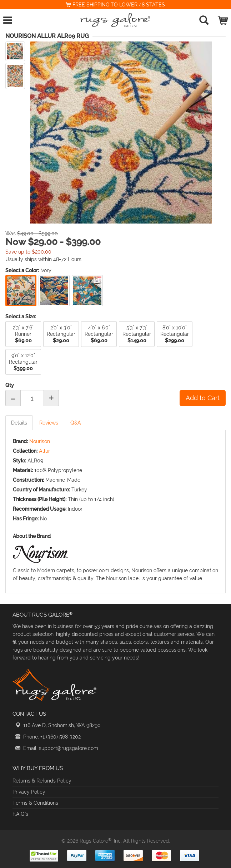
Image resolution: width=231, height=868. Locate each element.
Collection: (25, 451)
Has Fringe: (26, 519)
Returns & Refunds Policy (42, 781)
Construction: (28, 480)
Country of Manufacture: (41, 490)
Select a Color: (22, 270)
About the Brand (32, 536)
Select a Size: (21, 317)
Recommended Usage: (40, 509)
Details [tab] (19, 423)
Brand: (20, 441)
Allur (44, 451)
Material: (23, 470)
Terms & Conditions (35, 803)
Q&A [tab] (76, 423)
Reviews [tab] (49, 423)
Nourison (40, 441)
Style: (19, 461)
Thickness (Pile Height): (40, 499)
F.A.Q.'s (20, 814)
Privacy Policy (29, 792)
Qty (10, 385)
